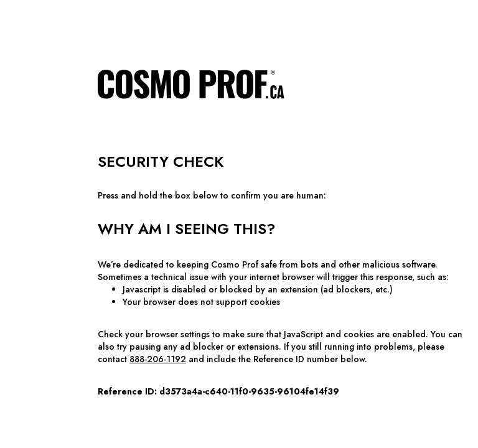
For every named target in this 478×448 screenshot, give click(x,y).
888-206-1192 (158, 359)
